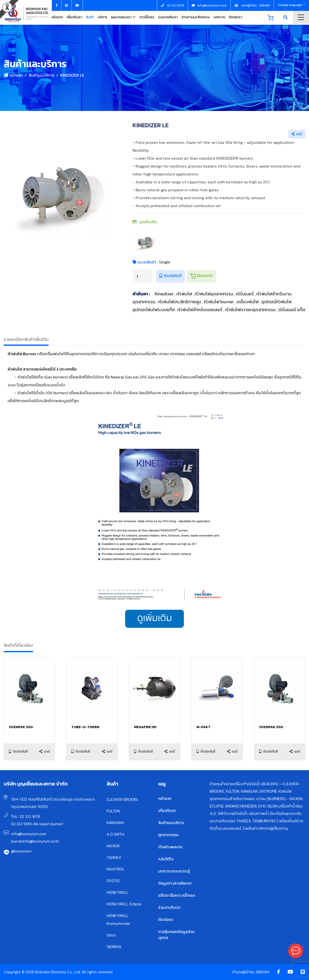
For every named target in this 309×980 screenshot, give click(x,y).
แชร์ (297, 134)
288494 (262, 972)
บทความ (219, 17)
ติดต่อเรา (235, 17)
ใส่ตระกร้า (201, 276)
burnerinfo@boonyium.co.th (35, 841)
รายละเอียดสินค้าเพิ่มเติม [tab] (26, 339)
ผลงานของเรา (121, 17)
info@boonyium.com (29, 834)
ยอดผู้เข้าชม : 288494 (252, 5)
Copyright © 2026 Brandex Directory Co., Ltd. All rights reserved (58, 972)
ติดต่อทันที (171, 276)
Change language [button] (290, 5)
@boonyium (21, 851)
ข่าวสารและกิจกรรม (196, 17)
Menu (301, 17)
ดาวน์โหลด (147, 17)
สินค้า (90, 17)
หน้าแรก (57, 17)
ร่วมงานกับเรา (168, 17)
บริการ (103, 17)
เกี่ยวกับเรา (74, 17)
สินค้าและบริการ (41, 75)
